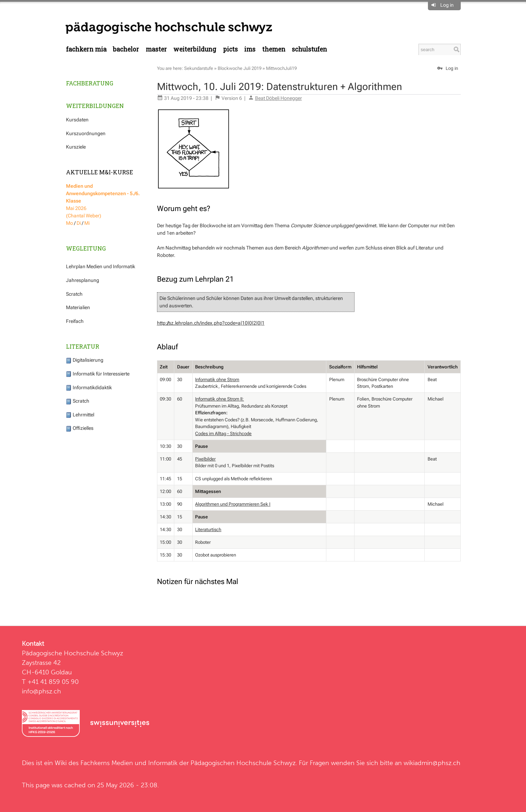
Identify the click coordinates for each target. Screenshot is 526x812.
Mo (69, 223)
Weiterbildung (195, 49)
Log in (447, 5)
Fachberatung (90, 83)
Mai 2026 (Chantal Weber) (103, 201)
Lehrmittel (80, 415)
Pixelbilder (205, 459)
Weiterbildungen (95, 106)
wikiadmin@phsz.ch (432, 763)
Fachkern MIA (86, 49)
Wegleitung (86, 248)
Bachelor (126, 49)
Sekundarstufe (199, 68)
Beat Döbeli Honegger (279, 98)
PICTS (230, 49)
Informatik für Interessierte (98, 374)
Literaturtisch (208, 530)
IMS (250, 49)
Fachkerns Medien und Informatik (129, 763)
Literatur (83, 346)
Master (156, 49)
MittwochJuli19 (281, 68)
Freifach (75, 321)
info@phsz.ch (41, 691)
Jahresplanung (83, 280)
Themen (274, 49)
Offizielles (80, 428)
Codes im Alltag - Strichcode (223, 434)
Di (79, 223)
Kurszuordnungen (86, 133)
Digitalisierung (85, 360)
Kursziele (76, 147)
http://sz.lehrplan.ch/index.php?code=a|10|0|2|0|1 (211, 323)
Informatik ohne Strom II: (219, 399)
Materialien (78, 307)
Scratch (74, 294)
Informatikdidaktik (89, 387)
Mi (87, 223)
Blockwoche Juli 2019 (240, 68)
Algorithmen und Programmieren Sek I (233, 504)
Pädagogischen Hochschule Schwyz (243, 763)
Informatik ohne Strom (217, 380)
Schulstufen (309, 49)
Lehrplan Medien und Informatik (101, 266)
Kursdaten (77, 120)
